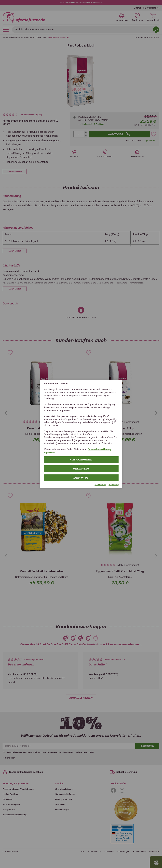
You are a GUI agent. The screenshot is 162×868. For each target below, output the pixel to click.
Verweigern (81, 469)
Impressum (49, 452)
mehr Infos (81, 478)
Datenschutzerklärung (99, 449)
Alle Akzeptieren (81, 459)
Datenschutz (100, 484)
